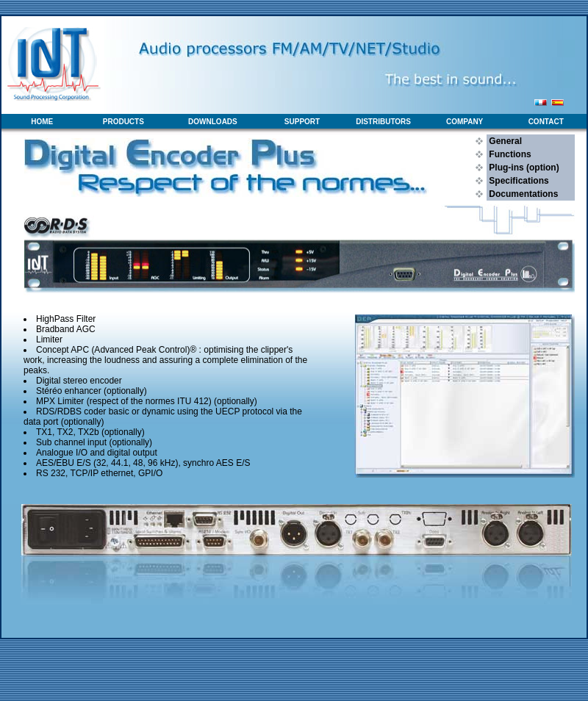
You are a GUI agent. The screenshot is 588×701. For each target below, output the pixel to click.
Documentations (522, 194)
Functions (509, 154)
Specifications (518, 181)
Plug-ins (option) (523, 168)
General (504, 141)
